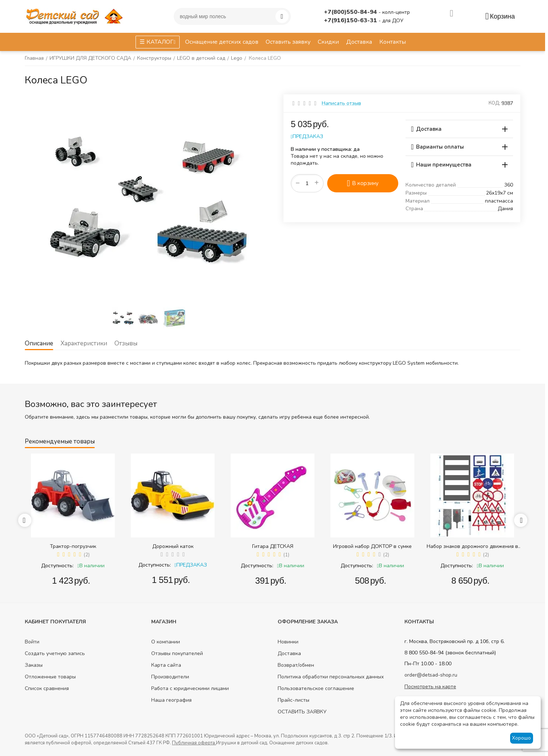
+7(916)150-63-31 (351, 20)
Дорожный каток (173, 546)
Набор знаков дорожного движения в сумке (472, 546)
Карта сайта (166, 665)
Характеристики (84, 343)
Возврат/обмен (296, 665)
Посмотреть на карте (430, 687)
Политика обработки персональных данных (331, 677)
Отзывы (126, 343)
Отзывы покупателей (177, 653)
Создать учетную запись (55, 653)
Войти (32, 642)
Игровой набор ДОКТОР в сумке (372, 546)
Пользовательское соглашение (316, 688)
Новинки (288, 642)
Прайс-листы (293, 700)
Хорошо (521, 738)
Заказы (34, 665)
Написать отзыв (341, 103)
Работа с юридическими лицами (190, 688)
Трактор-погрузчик (73, 546)
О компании (166, 642)
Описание (39, 343)
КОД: (494, 103)
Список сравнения (47, 688)
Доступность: (57, 566)
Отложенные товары (50, 677)
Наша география (171, 700)
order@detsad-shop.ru (431, 675)
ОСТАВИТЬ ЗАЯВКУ (302, 712)
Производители (170, 677)
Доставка (289, 653)
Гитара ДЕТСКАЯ (273, 546)
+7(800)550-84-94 (351, 12)
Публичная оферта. (194, 743)
